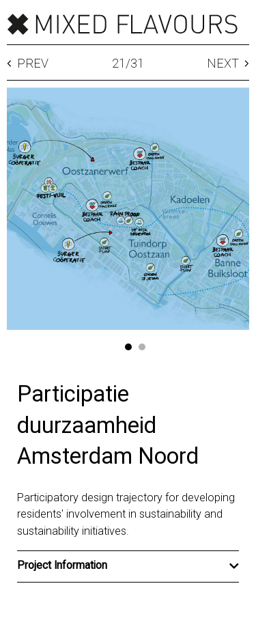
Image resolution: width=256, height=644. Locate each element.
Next (228, 64)
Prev (28, 64)
